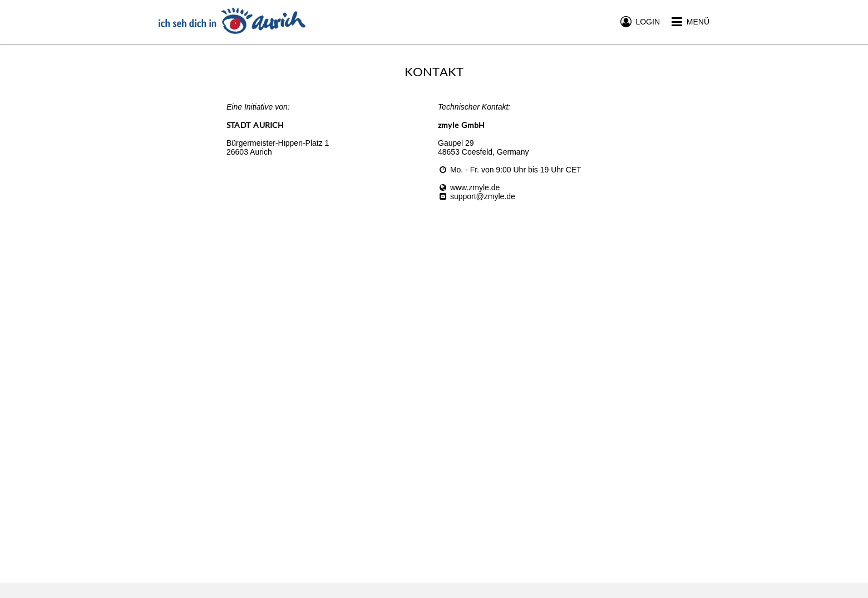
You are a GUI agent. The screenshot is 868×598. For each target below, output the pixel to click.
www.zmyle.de (469, 187)
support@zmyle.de (477, 196)
